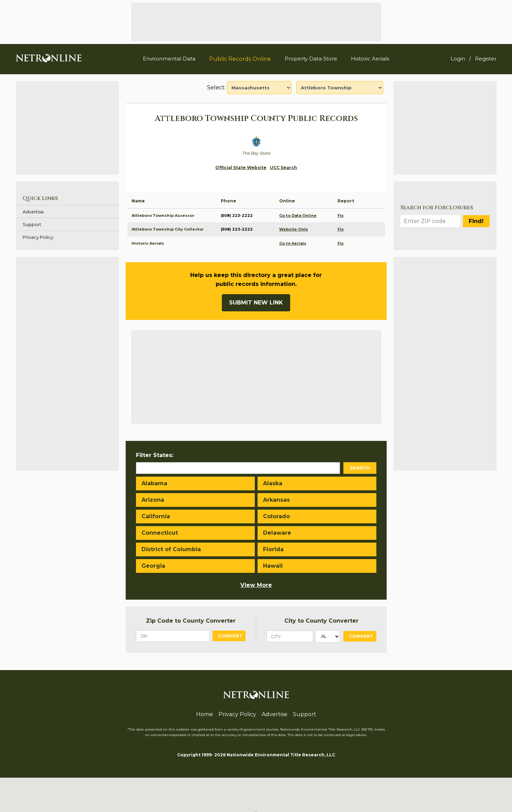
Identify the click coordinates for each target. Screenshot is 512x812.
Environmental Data (169, 59)
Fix (341, 215)
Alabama (154, 483)
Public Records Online (240, 59)
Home (204, 714)
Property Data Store (311, 59)
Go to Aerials (293, 243)
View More (256, 585)
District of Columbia (171, 549)
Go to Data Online (298, 215)
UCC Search (283, 168)
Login (458, 59)
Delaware (277, 533)
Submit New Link (256, 303)
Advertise (33, 212)
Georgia (153, 566)
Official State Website (241, 168)
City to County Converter (321, 621)
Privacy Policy (38, 237)
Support (32, 224)
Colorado (276, 516)
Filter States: (155, 455)
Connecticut (160, 533)
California (156, 516)
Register (486, 59)
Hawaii (273, 566)
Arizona (153, 500)
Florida (273, 549)
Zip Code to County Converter (191, 621)
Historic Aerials (370, 59)
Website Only (294, 229)
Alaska (273, 483)
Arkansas (276, 500)
